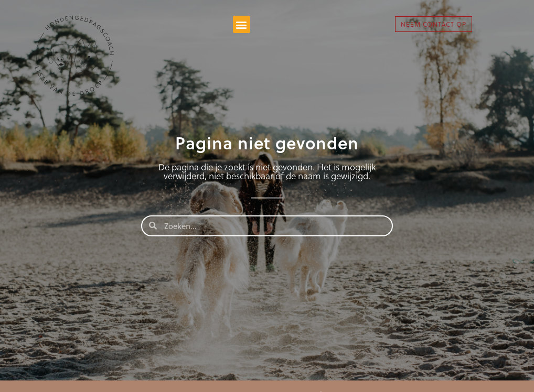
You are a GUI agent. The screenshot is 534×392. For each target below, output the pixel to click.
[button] (242, 24)
